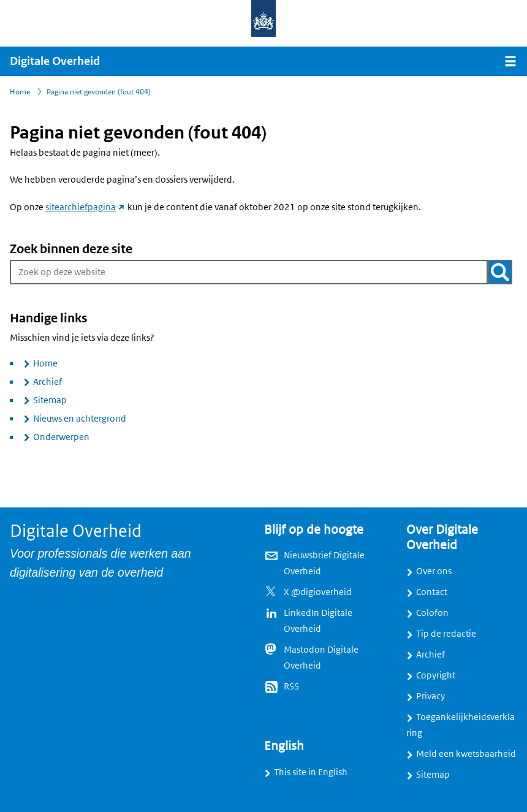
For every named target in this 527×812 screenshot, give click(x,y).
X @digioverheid (318, 592)
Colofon (432, 613)
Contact (432, 592)
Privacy (430, 696)
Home (45, 363)
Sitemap (50, 400)
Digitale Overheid (55, 61)
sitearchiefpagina (85, 207)
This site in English (311, 772)
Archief (47, 382)
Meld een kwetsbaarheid (466, 754)
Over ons (434, 571)
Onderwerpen (61, 437)
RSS (291, 686)
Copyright (436, 675)
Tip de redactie (446, 634)
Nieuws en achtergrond (80, 419)
